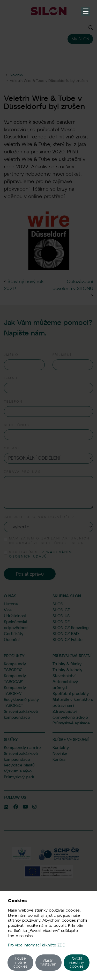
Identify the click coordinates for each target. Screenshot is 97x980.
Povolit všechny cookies (76, 962)
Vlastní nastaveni (48, 962)
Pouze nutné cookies (20, 962)
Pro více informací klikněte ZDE (36, 945)
